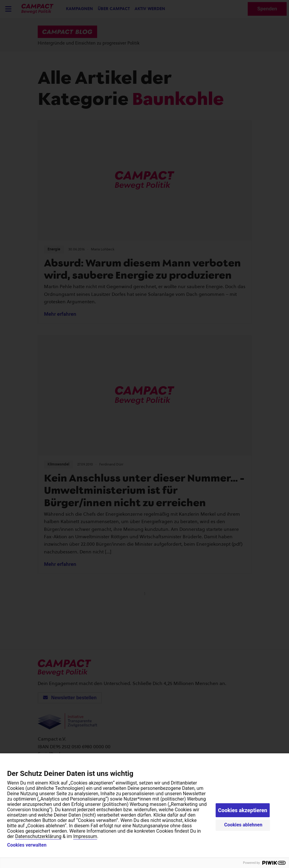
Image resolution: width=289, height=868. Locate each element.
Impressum (85, 836)
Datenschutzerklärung (38, 836)
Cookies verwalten (27, 845)
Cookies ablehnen (243, 825)
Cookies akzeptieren (243, 810)
